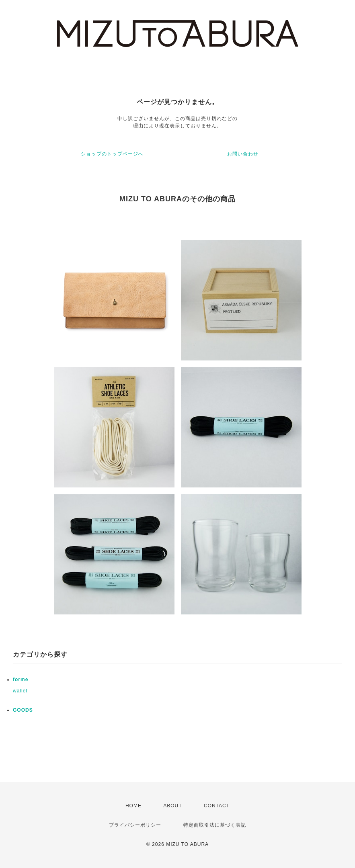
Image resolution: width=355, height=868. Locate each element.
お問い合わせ (243, 154)
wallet (20, 691)
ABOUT (172, 806)
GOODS (23, 710)
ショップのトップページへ (112, 154)
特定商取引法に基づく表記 (215, 825)
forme (21, 680)
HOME (133, 806)
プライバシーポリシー (135, 825)
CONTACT (217, 806)
